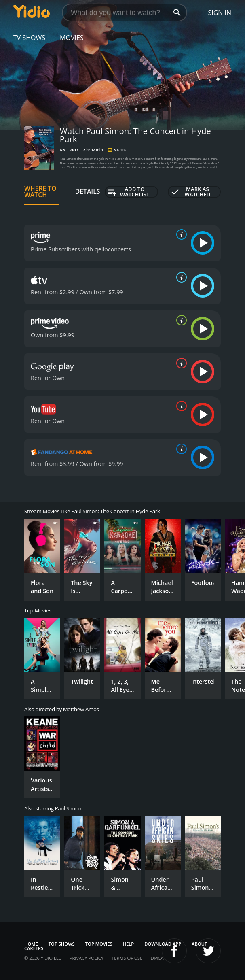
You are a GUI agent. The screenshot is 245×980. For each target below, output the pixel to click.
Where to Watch (40, 191)
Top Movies (99, 944)
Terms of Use (127, 958)
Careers (34, 948)
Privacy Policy (87, 958)
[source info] (180, 234)
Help (129, 944)
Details (88, 191)
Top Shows (62, 944)
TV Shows (29, 38)
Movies (72, 38)
